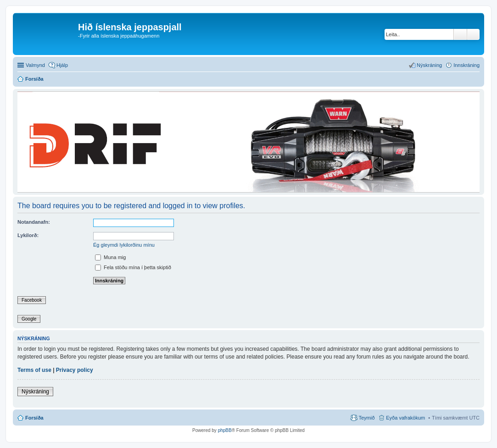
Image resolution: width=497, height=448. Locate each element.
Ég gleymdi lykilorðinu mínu (124, 245)
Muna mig (110, 257)
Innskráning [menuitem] (466, 65)
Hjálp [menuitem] (62, 65)
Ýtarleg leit (473, 34)
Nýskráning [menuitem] (429, 65)
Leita (460, 34)
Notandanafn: (34, 222)
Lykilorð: (28, 235)
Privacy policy (75, 370)
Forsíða (34, 418)
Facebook (32, 300)
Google (29, 319)
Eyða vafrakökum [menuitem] (405, 418)
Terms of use (34, 370)
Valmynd (35, 65)
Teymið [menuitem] (366, 418)
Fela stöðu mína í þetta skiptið (133, 267)
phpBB (225, 430)
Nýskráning (35, 392)
